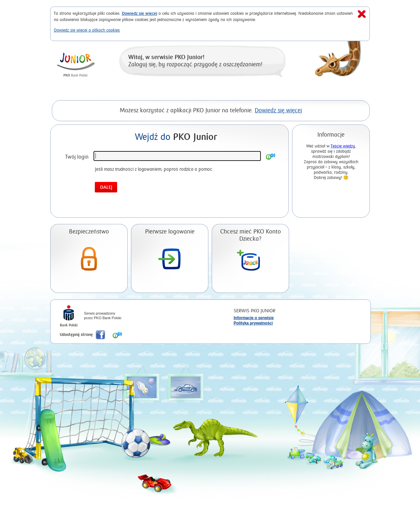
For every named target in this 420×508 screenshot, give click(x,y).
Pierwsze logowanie (170, 232)
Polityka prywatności (253, 323)
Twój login (77, 157)
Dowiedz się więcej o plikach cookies (87, 30)
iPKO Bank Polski (69, 317)
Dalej (106, 187)
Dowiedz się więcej (139, 13)
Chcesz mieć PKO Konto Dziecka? (251, 235)
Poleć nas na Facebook (100, 335)
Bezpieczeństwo (89, 232)
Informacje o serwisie (254, 318)
